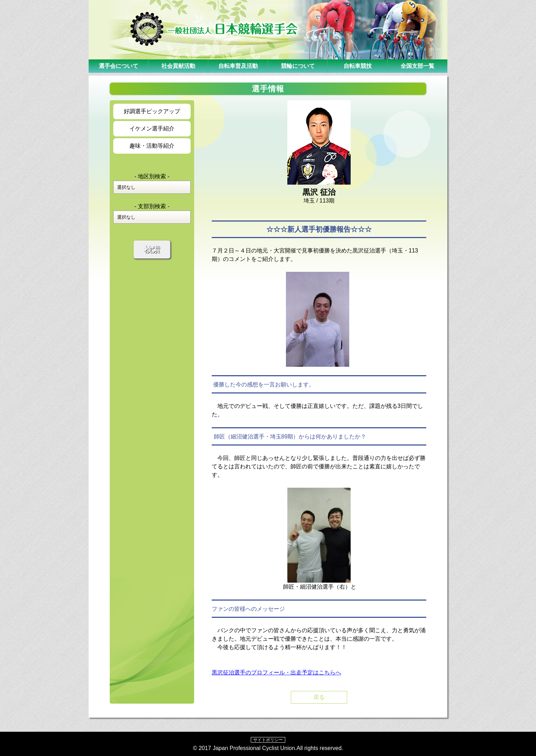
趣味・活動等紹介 (152, 146)
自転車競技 (358, 66)
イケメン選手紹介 (152, 129)
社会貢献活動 (178, 66)
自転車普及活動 (238, 66)
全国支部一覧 (417, 66)
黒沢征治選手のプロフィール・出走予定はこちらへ (276, 672)
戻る (319, 697)
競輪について (298, 66)
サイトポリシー (268, 740)
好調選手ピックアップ (152, 111)
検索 (152, 249)
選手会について (119, 66)
